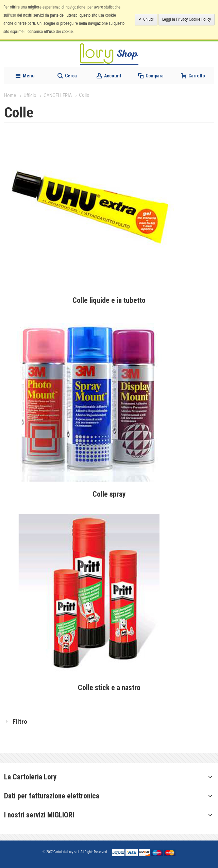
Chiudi (148, 20)
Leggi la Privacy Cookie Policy (187, 20)
